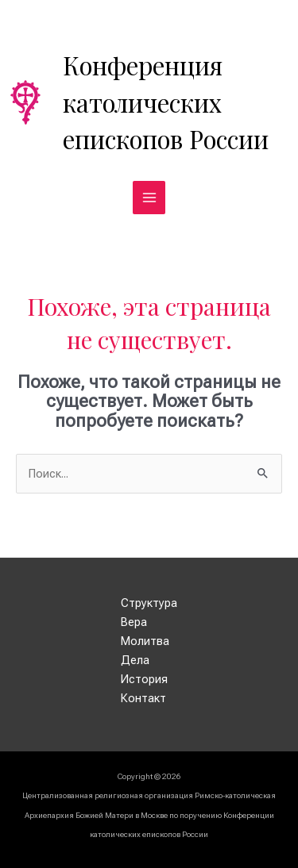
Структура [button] (149, 603)
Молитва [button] (145, 641)
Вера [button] (134, 622)
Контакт (143, 698)
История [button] (144, 679)
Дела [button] (135, 660)
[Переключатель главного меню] (149, 198)
